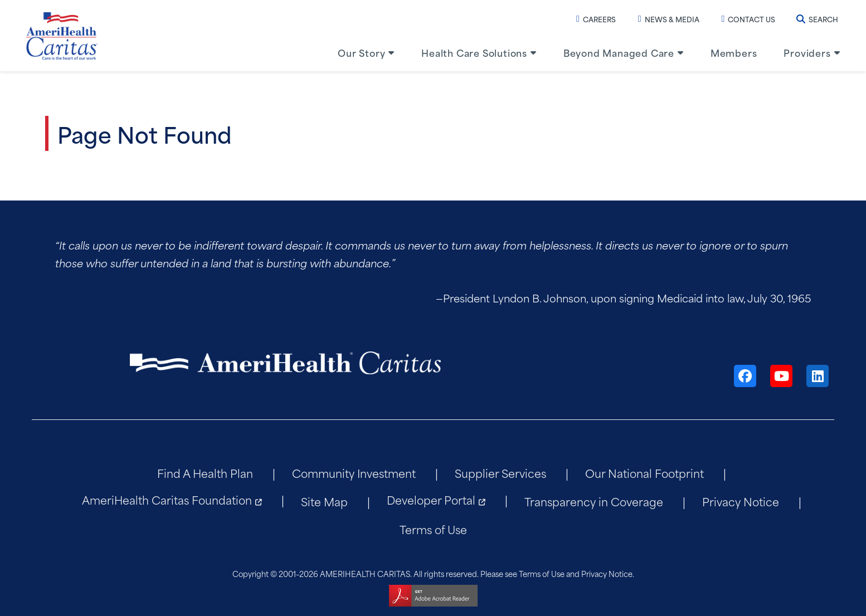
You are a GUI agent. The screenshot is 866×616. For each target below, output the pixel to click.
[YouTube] (781, 376)
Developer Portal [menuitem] (431, 499)
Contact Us (749, 19)
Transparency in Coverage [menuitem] (594, 501)
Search (817, 19)
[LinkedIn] (818, 376)
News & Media (669, 19)
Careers (596, 19)
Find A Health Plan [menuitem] (205, 473)
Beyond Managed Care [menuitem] (619, 52)
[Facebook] (745, 376)
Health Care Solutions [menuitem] (474, 52)
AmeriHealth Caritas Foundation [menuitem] (167, 499)
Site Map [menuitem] (324, 501)
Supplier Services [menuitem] (500, 473)
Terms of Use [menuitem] (433, 529)
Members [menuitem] (734, 52)
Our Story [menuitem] (361, 52)
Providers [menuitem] (807, 52)
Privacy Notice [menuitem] (741, 501)
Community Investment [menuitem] (354, 473)
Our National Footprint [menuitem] (644, 473)
